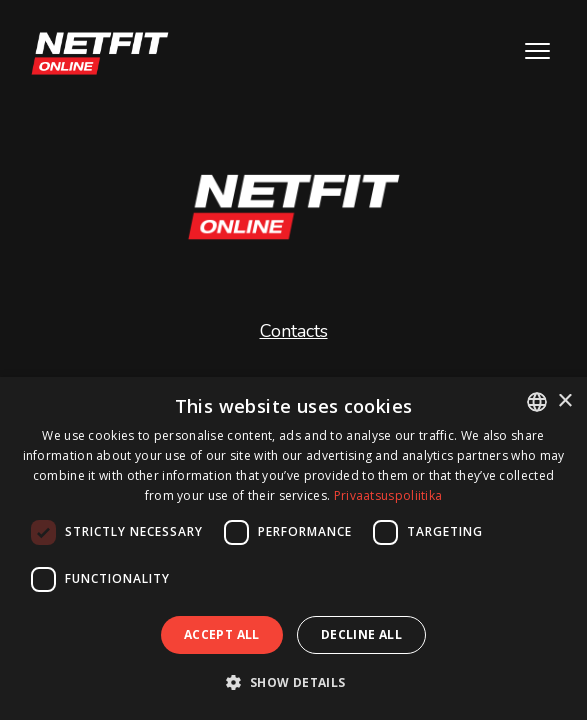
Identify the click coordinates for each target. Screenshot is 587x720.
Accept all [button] (222, 634)
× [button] (564, 401)
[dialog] (293, 548)
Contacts (294, 331)
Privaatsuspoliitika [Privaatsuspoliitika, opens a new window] (388, 495)
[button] (293, 682)
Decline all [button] (361, 634)
